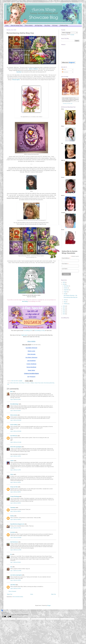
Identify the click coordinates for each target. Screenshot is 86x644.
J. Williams (32, 383)
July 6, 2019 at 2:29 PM (15, 482)
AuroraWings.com (28, 331)
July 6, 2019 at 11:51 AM (16, 442)
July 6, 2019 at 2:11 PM (15, 470)
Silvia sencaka (14, 415)
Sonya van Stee (14, 487)
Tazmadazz (13, 508)
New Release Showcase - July (70, 295)
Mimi (11, 392)
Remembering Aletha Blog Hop (70, 297)
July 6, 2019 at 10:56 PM (16, 537)
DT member (27, 383)
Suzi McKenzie (14, 436)
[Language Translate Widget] (69, 33)
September (66, 290)
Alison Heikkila (31, 341)
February (66, 304)
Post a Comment (12, 591)
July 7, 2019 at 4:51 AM (15, 562)
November (66, 286)
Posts (64, 69)
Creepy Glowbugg (15, 496)
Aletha (12, 383)
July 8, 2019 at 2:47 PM (15, 588)
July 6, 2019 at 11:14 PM (16, 550)
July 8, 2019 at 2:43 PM (15, 580)
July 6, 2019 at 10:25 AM (16, 431)
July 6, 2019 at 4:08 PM (15, 511)
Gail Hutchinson (14, 542)
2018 (64, 306)
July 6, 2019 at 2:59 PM (15, 492)
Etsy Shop (47, 25)
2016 (64, 310)
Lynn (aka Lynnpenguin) (16, 575)
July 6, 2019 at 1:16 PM (15, 456)
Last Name (65, 269)
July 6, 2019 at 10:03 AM (16, 420)
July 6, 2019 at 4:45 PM (15, 520)
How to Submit (29, 25)
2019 (64, 284)
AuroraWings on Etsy (40, 331)
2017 (64, 308)
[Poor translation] (9, 617)
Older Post (53, 594)
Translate (70, 35)
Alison (12, 474)
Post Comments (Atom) (18, 597)
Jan (11, 567)
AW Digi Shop (38, 25)
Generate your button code (68, 103)
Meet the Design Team (17, 25)
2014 (64, 314)
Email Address (66, 258)
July (65, 294)
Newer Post (10, 594)
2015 (64, 312)
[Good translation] (4, 617)
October (66, 288)
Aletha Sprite (16, 383)
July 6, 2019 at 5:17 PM (15, 528)
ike (11, 554)
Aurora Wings (22, 383)
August (66, 292)
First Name (65, 264)
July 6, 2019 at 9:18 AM (15, 411)
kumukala (13, 532)
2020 (64, 282)
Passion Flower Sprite (39, 383)
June (65, 300)
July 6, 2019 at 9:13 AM (15, 400)
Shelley (12, 516)
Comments (65, 72)
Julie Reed (13, 585)
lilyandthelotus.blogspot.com (17, 524)
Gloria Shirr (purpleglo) (16, 447)
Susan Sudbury (14, 425)
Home (7, 25)
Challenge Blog (64, 25)
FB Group (55, 25)
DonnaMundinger (14, 404)
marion (12, 461)
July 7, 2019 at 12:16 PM (16, 571)
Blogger (49, 605)
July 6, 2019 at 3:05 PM (15, 503)
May (65, 302)
